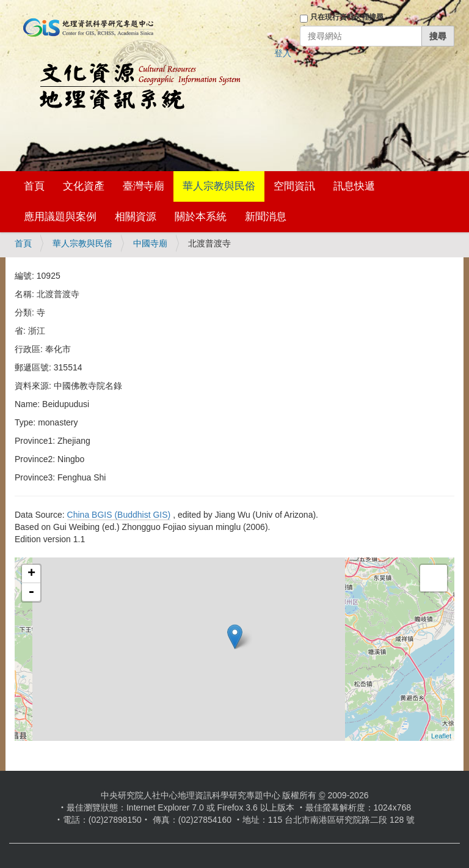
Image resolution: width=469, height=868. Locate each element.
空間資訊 (294, 186)
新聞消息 (266, 217)
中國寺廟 (150, 243)
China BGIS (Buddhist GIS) (119, 515)
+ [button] (31, 574)
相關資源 (136, 217)
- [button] (31, 592)
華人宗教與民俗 (219, 186)
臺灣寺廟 (144, 186)
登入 (283, 53)
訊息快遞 (354, 186)
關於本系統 (201, 217)
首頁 (34, 186)
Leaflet (441, 736)
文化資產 (84, 186)
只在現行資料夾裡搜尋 (347, 17)
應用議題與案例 (60, 217)
